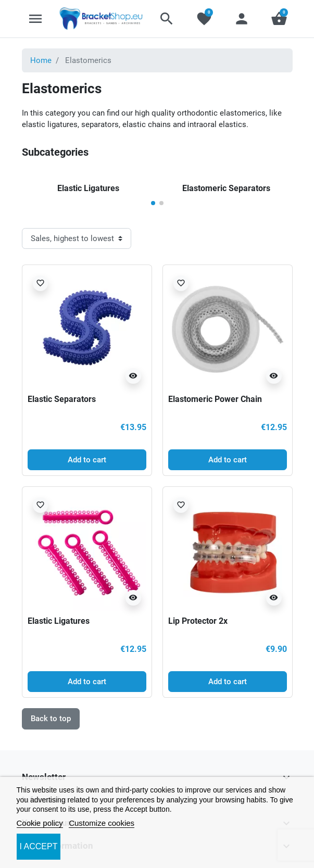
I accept (39, 846)
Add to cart (87, 460)
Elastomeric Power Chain (215, 399)
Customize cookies (102, 823)
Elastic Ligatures (59, 621)
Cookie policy (40, 823)
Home (41, 60)
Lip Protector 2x (198, 621)
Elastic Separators (62, 399)
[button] (167, 19)
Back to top (51, 719)
